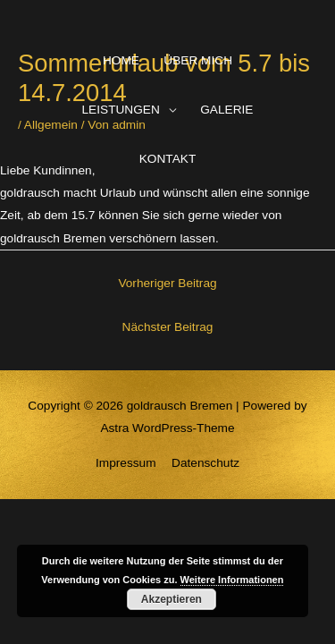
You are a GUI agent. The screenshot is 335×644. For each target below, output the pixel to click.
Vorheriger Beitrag (167, 283)
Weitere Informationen (232, 580)
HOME (121, 60)
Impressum (126, 463)
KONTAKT (168, 159)
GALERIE (226, 110)
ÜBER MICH (198, 60)
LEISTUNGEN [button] (121, 110)
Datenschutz (205, 463)
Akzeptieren (172, 599)
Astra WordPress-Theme (167, 428)
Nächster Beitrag (168, 327)
